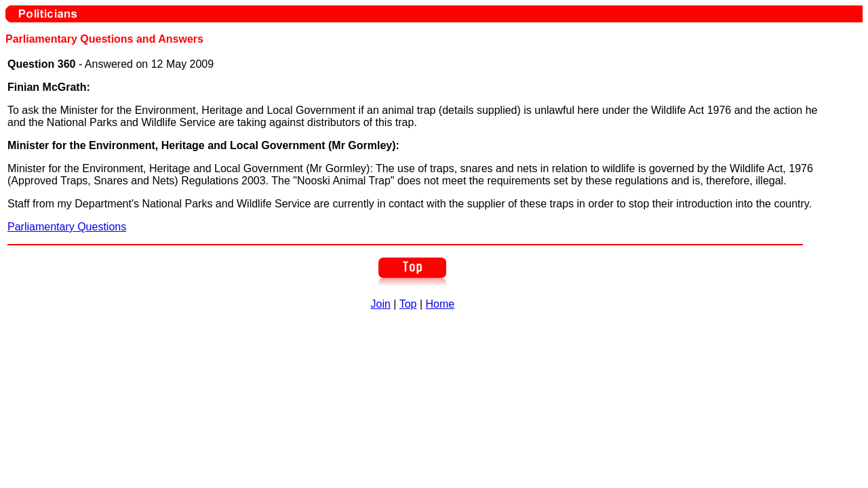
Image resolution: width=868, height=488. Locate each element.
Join (381, 304)
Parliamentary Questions (67, 227)
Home (440, 304)
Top (408, 304)
